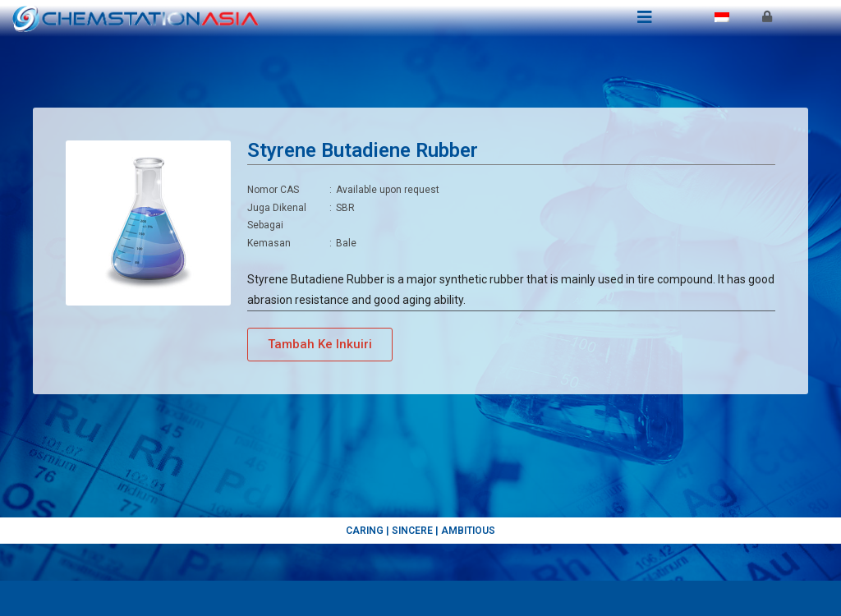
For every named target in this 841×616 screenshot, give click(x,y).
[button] (320, 380)
